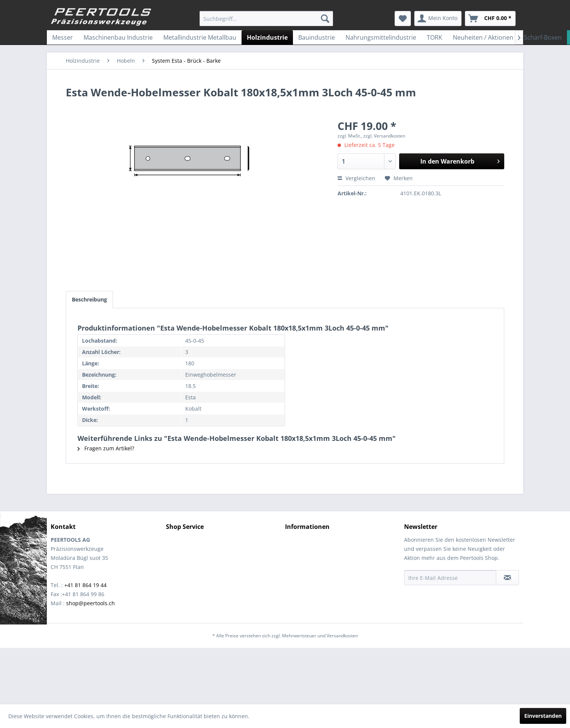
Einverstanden (543, 716)
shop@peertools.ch (91, 603)
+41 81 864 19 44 (85, 585)
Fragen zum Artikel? (106, 448)
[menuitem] (266, 19)
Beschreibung (89, 299)
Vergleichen (356, 178)
